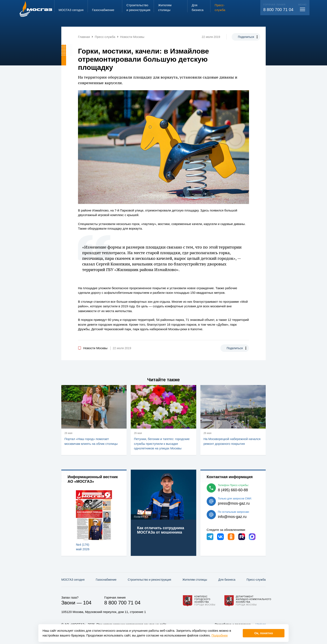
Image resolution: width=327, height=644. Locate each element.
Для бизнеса (227, 580)
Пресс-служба (256, 580)
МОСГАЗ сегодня (73, 580)
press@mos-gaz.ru (234, 503)
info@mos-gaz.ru (232, 517)
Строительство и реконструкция (150, 580)
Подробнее (220, 635)
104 (87, 603)
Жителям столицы (195, 580)
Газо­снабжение (106, 580)
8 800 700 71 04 (278, 10)
